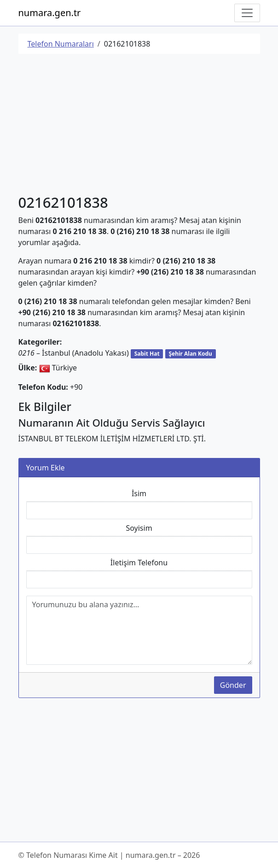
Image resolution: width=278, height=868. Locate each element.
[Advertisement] (139, 126)
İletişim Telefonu (139, 563)
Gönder (233, 685)
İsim (139, 493)
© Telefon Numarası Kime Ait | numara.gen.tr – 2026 (109, 855)
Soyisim (139, 528)
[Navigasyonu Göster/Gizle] (247, 13)
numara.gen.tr (50, 13)
